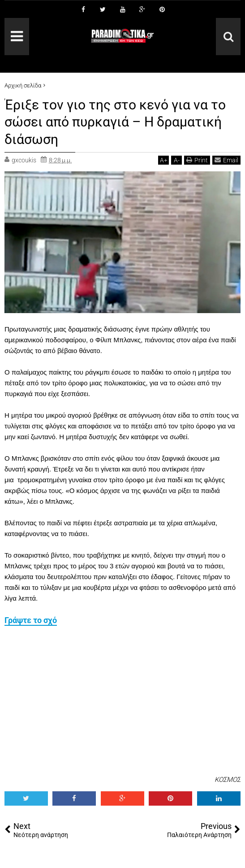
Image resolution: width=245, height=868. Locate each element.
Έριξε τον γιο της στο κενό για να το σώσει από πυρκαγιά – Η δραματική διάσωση (122, 122)
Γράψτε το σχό (31, 620)
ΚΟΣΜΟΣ (228, 780)
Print (197, 160)
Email (226, 160)
